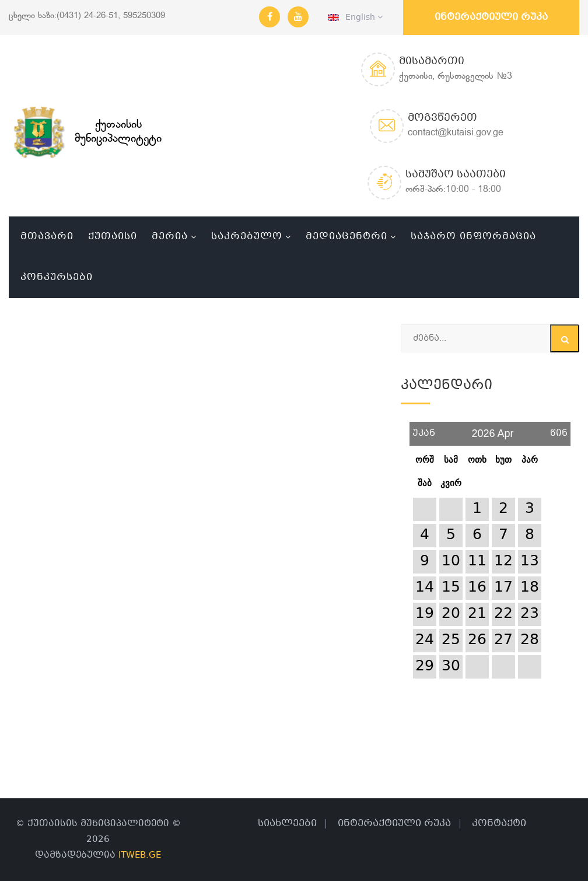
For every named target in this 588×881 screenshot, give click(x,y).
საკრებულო (247, 237)
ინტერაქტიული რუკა (491, 17)
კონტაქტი (499, 824)
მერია (170, 237)
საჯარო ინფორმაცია (473, 237)
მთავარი (47, 237)
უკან (424, 429)
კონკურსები (57, 277)
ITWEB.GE (140, 855)
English (355, 18)
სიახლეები (287, 824)
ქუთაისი (113, 237)
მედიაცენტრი (346, 237)
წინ (559, 429)
